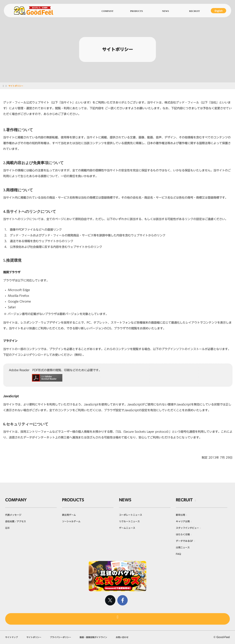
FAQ (178, 554)
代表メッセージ (13, 515)
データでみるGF (184, 541)
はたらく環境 (183, 534)
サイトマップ (12, 637)
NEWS (125, 500)
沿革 (7, 528)
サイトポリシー (34, 637)
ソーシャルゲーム (71, 521)
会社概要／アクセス (16, 521)
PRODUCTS (73, 500)
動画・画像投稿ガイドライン (93, 637)
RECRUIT (184, 500)
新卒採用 (180, 515)
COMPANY (16, 500)
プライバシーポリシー (60, 637)
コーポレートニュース (131, 515)
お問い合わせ (122, 637)
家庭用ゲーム (69, 515)
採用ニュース (183, 547)
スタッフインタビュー (187, 528)
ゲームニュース (127, 528)
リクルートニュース (129, 521)
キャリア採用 (183, 521)
